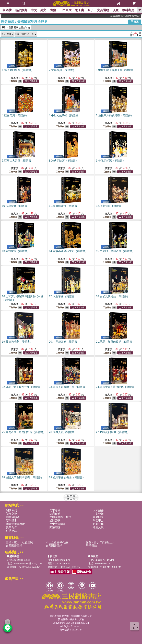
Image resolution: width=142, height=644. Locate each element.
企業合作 (98, 524)
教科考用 (128, 10)
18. (113, 296)
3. (116, 70)
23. (68, 387)
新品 (21, 10)
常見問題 (98, 517)
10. (16, 206)
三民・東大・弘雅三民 (19, 542)
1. (18, 70)
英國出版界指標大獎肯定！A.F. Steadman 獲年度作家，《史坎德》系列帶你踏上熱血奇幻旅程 (130, 16)
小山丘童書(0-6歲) (57, 542)
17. (63, 296)
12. (110, 206)
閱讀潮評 (55, 527)
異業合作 (11, 527)
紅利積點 (55, 514)
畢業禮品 (91, 545)
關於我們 (11, 510)
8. (63, 161)
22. (22, 387)
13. (16, 251)
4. (15, 115)
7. (18, 161)
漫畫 (116, 10)
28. (23, 477)
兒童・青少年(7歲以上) (100, 542)
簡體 (53, 10)
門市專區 (55, 510)
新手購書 (11, 521)
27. (113, 432)
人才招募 (98, 510)
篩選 (135, 22)
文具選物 (103, 10)
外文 (43, 10)
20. (64, 342)
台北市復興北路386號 (19, 560)
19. (17, 342)
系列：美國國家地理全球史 (16, 27)
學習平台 (98, 521)
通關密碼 (55, 521)
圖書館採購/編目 (16, 524)
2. (62, 70)
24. (117, 387)
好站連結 (11, 531)
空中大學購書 (58, 524)
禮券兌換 (11, 514)
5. (65, 115)
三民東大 (65, 10)
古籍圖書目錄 (14, 545)
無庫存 (13, 81)
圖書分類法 (13, 517)
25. (24, 432)
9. (111, 161)
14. (68, 251)
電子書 (79, 10)
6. (115, 115)
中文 (34, 10)
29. (67, 477)
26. (63, 432)
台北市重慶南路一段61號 (101, 560)
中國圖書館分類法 (60, 517)
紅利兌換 (98, 527)
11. (64, 206)
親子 (91, 10)
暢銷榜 (7, 10)
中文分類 (98, 514)
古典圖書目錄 (54, 545)
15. (115, 251)
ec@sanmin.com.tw (29, 567)
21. (115, 342)
